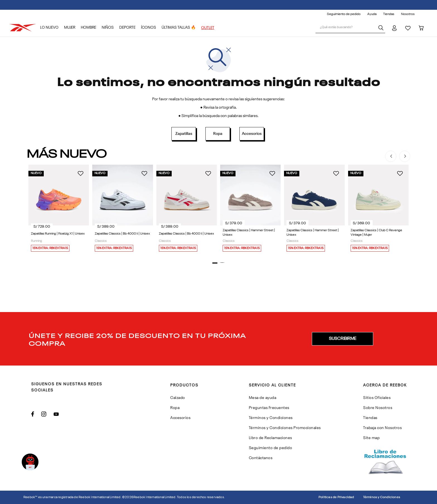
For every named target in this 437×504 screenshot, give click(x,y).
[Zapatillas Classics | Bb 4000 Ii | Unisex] (122, 210)
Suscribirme (343, 339)
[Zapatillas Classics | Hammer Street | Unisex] (250, 210)
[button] (215, 263)
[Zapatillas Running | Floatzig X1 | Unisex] (59, 210)
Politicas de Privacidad (336, 497)
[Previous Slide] (391, 156)
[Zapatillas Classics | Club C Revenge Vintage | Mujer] (378, 210)
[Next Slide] (405, 156)
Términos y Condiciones (382, 497)
